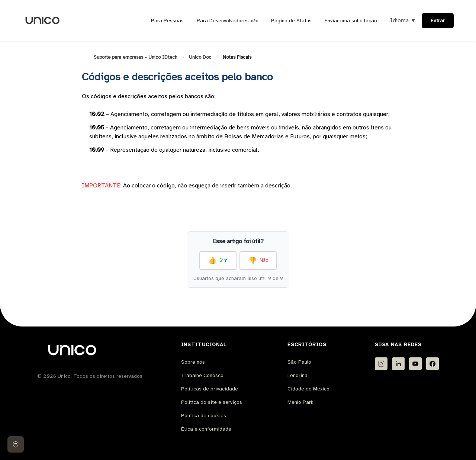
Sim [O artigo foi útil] (223, 260)
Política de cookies (204, 416)
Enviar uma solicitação (351, 21)
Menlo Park (300, 402)
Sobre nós (193, 362)
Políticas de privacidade (210, 389)
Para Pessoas (167, 21)
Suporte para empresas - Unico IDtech (136, 57)
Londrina (297, 375)
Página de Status (291, 21)
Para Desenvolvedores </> (227, 21)
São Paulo (299, 362)
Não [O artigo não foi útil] (264, 260)
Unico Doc (200, 57)
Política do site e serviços (212, 402)
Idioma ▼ (403, 20)
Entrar (438, 21)
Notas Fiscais (237, 57)
